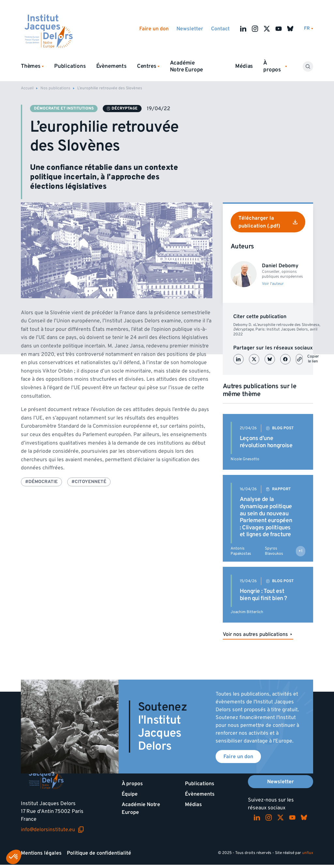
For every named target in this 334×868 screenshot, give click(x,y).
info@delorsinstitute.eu (53, 830)
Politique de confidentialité (99, 853)
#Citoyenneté (89, 482)
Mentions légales (41, 853)
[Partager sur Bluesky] (270, 359)
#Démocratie (41, 482)
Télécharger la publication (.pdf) (268, 222)
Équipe (130, 794)
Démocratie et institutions (64, 108)
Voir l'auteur (273, 284)
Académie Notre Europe (187, 66)
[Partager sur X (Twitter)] (254, 359)
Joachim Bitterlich (247, 612)
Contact (220, 29)
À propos (132, 784)
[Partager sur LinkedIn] (238, 359)
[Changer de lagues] (309, 29)
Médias (244, 66)
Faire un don (154, 29)
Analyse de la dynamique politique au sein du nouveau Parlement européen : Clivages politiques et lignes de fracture (266, 517)
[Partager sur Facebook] (285, 359)
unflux (308, 853)
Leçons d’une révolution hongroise (266, 442)
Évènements (111, 66)
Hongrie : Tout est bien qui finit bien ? (263, 595)
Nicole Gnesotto (245, 459)
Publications (70, 66)
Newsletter (190, 29)
